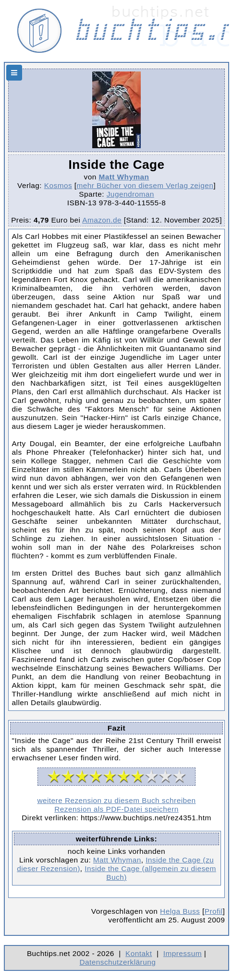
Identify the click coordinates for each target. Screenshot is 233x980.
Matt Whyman (124, 177)
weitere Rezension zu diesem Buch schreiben (116, 800)
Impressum (183, 953)
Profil (214, 911)
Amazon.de (102, 220)
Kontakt (139, 953)
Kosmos (58, 185)
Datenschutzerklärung (118, 962)
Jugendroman (130, 194)
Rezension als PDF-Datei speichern (116, 809)
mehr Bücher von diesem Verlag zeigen (145, 185)
